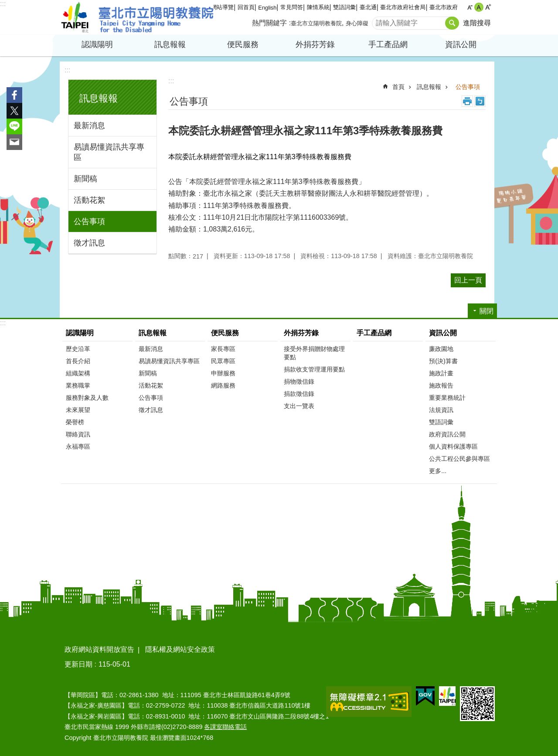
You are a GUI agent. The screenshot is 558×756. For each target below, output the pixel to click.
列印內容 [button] (467, 101)
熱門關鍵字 (269, 23)
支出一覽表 (299, 406)
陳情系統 (318, 7)
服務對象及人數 (87, 398)
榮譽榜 (75, 422)
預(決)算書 (443, 361)
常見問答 (292, 7)
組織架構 (78, 373)
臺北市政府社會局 (403, 7)
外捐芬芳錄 (315, 44)
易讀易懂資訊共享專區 (109, 152)
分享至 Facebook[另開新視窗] (14, 95)
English (267, 8)
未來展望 (78, 410)
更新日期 (78, 664)
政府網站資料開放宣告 (99, 649)
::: (3, 4)
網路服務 (223, 385)
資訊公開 (461, 44)
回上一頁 (468, 280)
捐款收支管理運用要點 (314, 369)
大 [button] (488, 7)
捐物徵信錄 (299, 381)
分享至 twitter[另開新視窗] (14, 111)
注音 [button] (480, 101)
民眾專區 (223, 361)
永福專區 (78, 446)
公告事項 (89, 221)
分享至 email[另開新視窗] (14, 142)
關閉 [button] (487, 311)
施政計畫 (441, 373)
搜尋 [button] (452, 23)
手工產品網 (388, 44)
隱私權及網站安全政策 (180, 649)
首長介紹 (78, 361)
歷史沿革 (78, 349)
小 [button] (470, 7)
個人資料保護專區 (453, 446)
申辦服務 (223, 373)
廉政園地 (441, 349)
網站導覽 (222, 7)
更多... (438, 471)
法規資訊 (441, 410)
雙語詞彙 (344, 7)
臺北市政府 (444, 7)
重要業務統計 (447, 398)
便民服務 (243, 44)
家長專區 (223, 349)
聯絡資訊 (78, 434)
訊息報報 (170, 44)
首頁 (398, 87)
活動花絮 (89, 200)
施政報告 (441, 385)
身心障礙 (357, 23)
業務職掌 (78, 385)
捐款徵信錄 (299, 394)
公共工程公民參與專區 (459, 459)
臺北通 (368, 7)
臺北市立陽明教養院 (137, 17)
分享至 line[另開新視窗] (14, 126)
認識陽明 (97, 44)
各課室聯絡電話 (225, 727)
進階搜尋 (477, 23)
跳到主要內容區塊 (5, 5)
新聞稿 (85, 179)
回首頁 (246, 7)
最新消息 (89, 126)
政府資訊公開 (447, 434)
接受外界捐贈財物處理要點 (314, 353)
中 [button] (479, 7)
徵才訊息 (89, 243)
